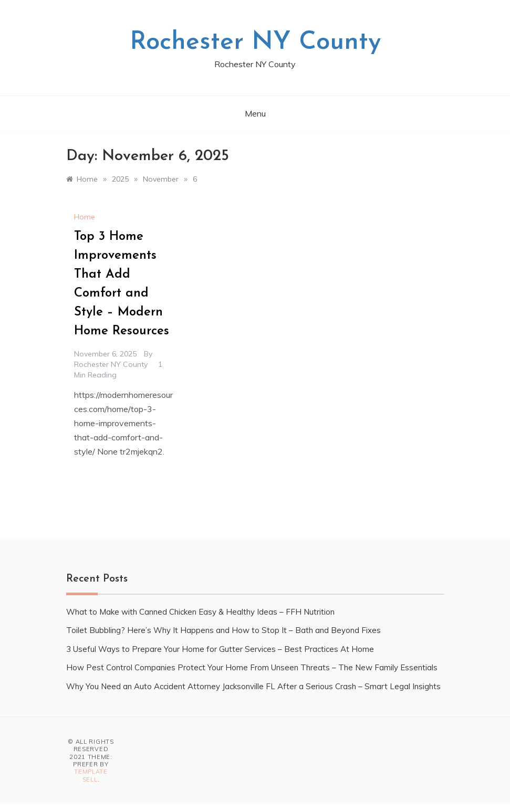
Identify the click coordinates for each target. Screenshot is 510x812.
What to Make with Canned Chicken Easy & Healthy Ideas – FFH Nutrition (200, 612)
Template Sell (91, 775)
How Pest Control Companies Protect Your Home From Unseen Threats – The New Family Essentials (252, 667)
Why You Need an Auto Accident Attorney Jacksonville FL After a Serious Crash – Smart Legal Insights (253, 686)
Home (85, 217)
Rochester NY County (255, 43)
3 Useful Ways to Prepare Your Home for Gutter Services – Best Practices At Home (220, 649)
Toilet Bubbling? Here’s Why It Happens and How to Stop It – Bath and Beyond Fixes (223, 630)
